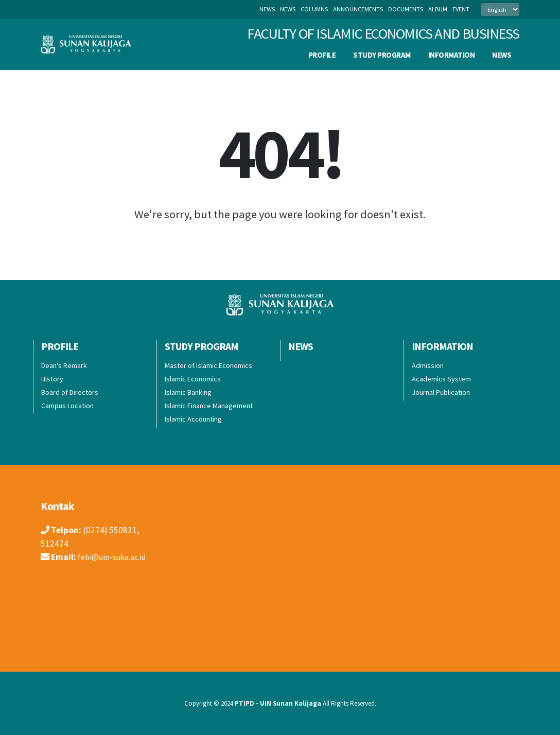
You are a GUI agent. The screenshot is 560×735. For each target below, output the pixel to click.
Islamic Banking (188, 392)
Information (452, 55)
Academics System (441, 379)
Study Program (382, 55)
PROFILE (322, 55)
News (267, 9)
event (461, 9)
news (288, 9)
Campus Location (67, 406)
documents (406, 9)
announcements (358, 9)
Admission (428, 365)
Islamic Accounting (193, 419)
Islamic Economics (193, 379)
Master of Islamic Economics (208, 365)
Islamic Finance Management (209, 406)
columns (314, 9)
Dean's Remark (64, 365)
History (52, 379)
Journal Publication (441, 392)
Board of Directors (70, 392)
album (438, 9)
